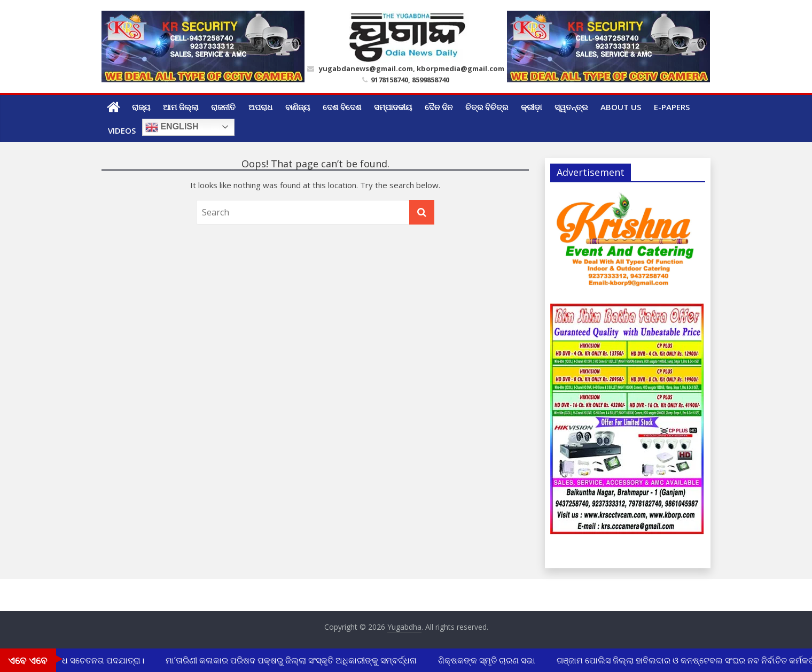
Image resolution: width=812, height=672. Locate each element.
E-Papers (672, 107)
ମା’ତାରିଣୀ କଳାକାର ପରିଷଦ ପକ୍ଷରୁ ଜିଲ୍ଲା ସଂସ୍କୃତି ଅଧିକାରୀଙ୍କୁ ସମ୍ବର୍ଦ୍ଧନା (293, 660)
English (172, 127)
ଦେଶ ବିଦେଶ (342, 107)
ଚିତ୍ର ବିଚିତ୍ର (487, 107)
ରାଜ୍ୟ (141, 107)
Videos (122, 130)
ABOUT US (621, 107)
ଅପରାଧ (260, 107)
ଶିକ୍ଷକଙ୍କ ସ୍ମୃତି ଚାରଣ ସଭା (488, 660)
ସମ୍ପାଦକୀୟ (393, 107)
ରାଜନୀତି (223, 107)
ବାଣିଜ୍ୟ (298, 107)
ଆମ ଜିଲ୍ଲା (181, 107)
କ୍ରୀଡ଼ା (531, 107)
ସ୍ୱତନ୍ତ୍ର (571, 107)
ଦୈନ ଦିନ (439, 107)
